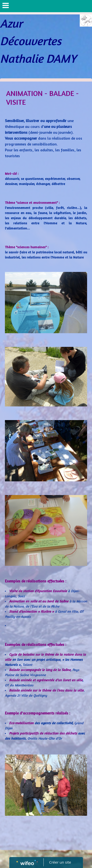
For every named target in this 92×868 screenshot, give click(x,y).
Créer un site (60, 862)
